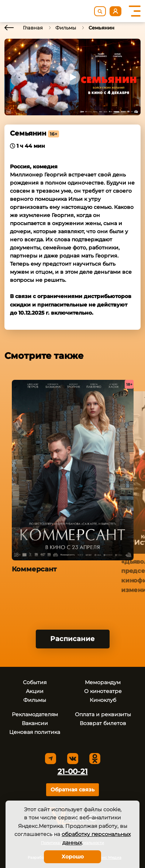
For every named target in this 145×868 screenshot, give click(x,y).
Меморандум (103, 682)
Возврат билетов (103, 723)
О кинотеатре (103, 691)
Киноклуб (103, 700)
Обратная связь (72, 790)
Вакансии (35, 723)
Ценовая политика (35, 732)
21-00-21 (73, 771)
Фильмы (66, 28)
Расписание (72, 639)
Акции (35, 691)
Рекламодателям (35, 714)
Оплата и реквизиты (103, 714)
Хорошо (73, 857)
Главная (33, 28)
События (35, 682)
